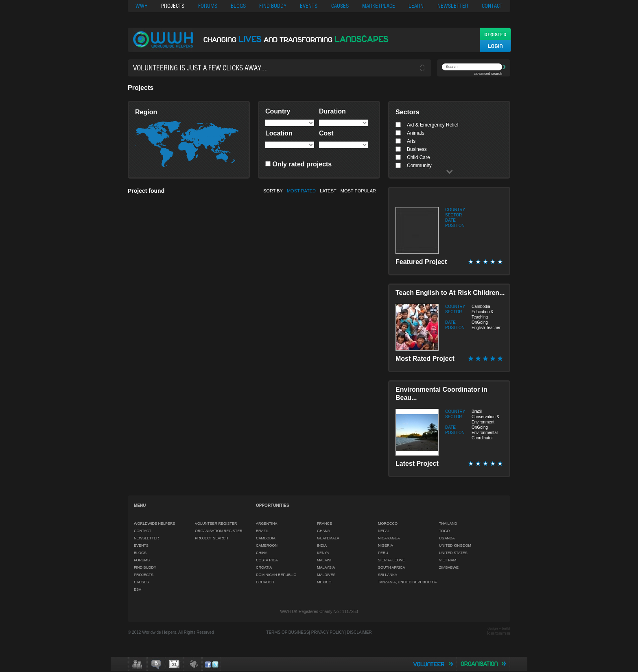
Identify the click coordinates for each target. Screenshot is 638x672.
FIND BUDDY (273, 6)
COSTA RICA (267, 560)
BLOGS (238, 6)
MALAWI (324, 560)
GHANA (323, 531)
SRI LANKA (388, 575)
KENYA (323, 553)
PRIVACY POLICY (328, 632)
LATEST (328, 191)
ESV (138, 589)
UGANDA (447, 538)
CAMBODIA (266, 538)
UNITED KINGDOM (455, 545)
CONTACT (492, 6)
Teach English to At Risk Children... (450, 293)
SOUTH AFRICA (392, 567)
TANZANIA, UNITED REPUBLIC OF (407, 582)
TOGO (444, 531)
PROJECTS (173, 6)
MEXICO (324, 582)
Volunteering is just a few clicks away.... (200, 68)
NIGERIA (386, 545)
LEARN (416, 6)
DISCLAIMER (359, 632)
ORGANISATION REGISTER (219, 531)
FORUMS (208, 6)
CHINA (262, 553)
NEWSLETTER (453, 6)
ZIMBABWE (449, 567)
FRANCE (324, 524)
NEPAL (384, 531)
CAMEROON (267, 545)
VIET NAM (448, 560)
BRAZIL (262, 531)
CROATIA (264, 567)
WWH (142, 6)
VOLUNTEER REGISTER (216, 524)
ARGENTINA (267, 524)
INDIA (322, 545)
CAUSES (340, 6)
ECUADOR (265, 582)
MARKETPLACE (379, 6)
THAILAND (448, 524)
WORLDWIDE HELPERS (155, 524)
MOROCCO (388, 524)
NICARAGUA (389, 538)
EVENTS (309, 6)
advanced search (488, 74)
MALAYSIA (326, 567)
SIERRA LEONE (391, 560)
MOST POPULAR (358, 191)
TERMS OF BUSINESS (287, 632)
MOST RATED (301, 191)
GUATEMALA (328, 538)
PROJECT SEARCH (212, 538)
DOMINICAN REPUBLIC (276, 575)
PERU (383, 553)
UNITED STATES (453, 553)
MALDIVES (326, 575)
